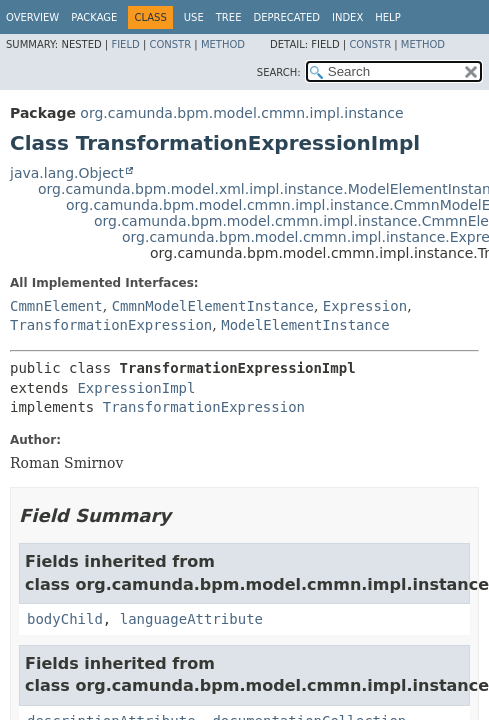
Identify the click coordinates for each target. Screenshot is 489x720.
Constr (170, 44)
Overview (32, 17)
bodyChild (65, 619)
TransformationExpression (111, 325)
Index (347, 17)
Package (94, 17)
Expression (365, 306)
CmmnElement (56, 306)
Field (125, 44)
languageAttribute (191, 619)
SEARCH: (279, 72)
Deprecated (286, 17)
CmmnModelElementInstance (213, 306)
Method (223, 44)
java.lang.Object (67, 173)
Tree (229, 17)
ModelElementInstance (305, 325)
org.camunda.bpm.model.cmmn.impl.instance (241, 113)
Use (194, 17)
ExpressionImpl (136, 388)
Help (387, 17)
